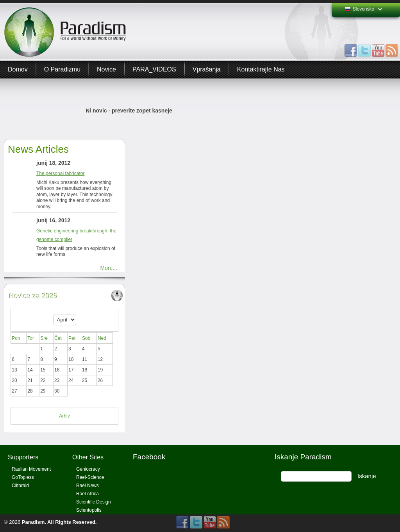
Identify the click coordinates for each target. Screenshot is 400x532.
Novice (106, 69)
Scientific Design (94, 502)
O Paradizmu (62, 69)
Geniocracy (88, 469)
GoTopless (23, 477)
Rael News (87, 486)
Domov (18, 69)
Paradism (33, 522)
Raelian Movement (31, 469)
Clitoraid (20, 486)
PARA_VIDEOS (154, 69)
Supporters (23, 457)
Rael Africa (87, 494)
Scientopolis (89, 510)
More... (109, 268)
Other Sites (88, 457)
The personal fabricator (60, 173)
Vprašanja (207, 69)
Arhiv (64, 416)
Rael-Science (90, 477)
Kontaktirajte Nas (261, 69)
